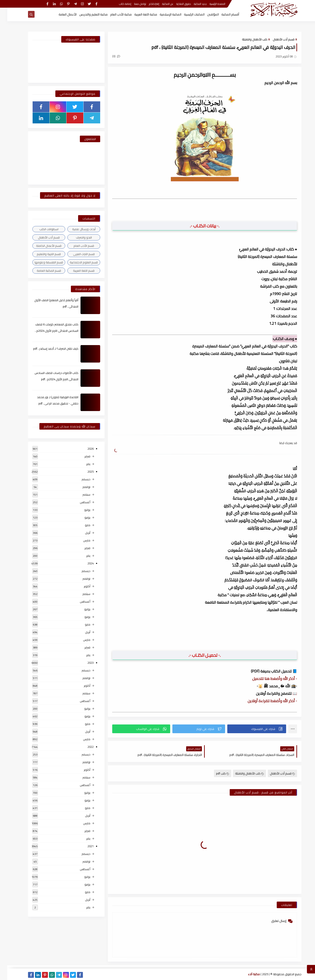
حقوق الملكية (176, 4)
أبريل (80, 533)
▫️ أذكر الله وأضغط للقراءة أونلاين (265, 701)
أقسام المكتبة (223, 14)
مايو (80, 525)
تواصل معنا (133, 4)
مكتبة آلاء (247, 974)
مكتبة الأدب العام (114, 14)
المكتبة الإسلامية (163, 14)
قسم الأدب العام (77, 246)
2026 (83, 449)
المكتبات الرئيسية (187, 14)
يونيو (80, 517)
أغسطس (78, 502)
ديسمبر (79, 479)
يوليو (80, 510)
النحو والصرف (77, 237)
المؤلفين (206, 14)
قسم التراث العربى (77, 254)
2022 (83, 747)
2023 (83, 663)
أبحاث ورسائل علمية (77, 229)
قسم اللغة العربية (77, 271)
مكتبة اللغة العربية (138, 14)
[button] (249, 729)
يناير (81, 464)
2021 (83, 846)
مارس (80, 540)
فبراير (80, 456)
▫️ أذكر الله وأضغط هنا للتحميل (267, 679)
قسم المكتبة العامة (42, 271)
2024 (83, 563)
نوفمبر (79, 487)
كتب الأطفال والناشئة (247, 39)
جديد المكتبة (193, 4)
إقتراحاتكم (147, 4)
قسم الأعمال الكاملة (42, 246)
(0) (109, 56)
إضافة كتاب (118, 4)
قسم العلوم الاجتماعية (77, 262)
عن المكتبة (161, 4)
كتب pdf (215, 773)
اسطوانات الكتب (42, 229)
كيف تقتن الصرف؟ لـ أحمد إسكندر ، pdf (49, 349)
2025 (83, 472)
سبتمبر (79, 494)
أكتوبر (80, 586)
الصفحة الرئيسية (210, 4)
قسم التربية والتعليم (42, 254)
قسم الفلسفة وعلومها (42, 262)
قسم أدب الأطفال (276, 39)
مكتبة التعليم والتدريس (86, 14)
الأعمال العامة (60, 14)
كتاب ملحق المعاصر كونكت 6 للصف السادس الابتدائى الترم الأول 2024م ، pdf (49, 331)
